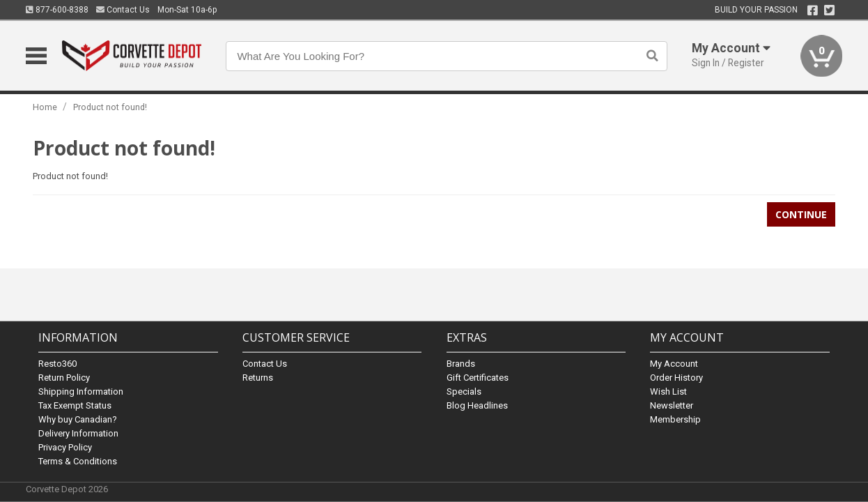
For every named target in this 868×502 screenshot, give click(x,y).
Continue (801, 214)
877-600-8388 (57, 10)
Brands (461, 363)
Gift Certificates (478, 377)
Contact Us (123, 10)
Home (45, 107)
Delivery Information (78, 433)
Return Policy (64, 377)
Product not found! (110, 107)
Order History (676, 377)
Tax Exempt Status (75, 405)
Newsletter (672, 405)
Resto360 (57, 363)
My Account (674, 363)
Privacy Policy (65, 447)
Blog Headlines (477, 405)
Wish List (668, 391)
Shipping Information (81, 391)
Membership (675, 419)
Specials (464, 391)
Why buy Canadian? (78, 419)
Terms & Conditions (78, 461)
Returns (258, 377)
